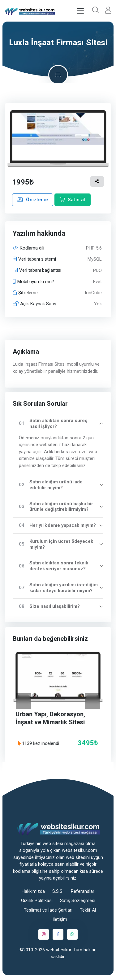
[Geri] (24, 701)
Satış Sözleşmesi (78, 901)
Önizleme (33, 200)
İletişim (60, 919)
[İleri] (92, 701)
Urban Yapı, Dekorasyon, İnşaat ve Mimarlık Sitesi (51, 718)
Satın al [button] (73, 200)
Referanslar (83, 891)
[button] (96, 11)
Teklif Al (88, 910)
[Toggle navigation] (80, 11)
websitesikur (59, 950)
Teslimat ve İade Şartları (48, 910)
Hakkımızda (33, 891)
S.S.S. (58, 891)
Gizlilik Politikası (37, 901)
